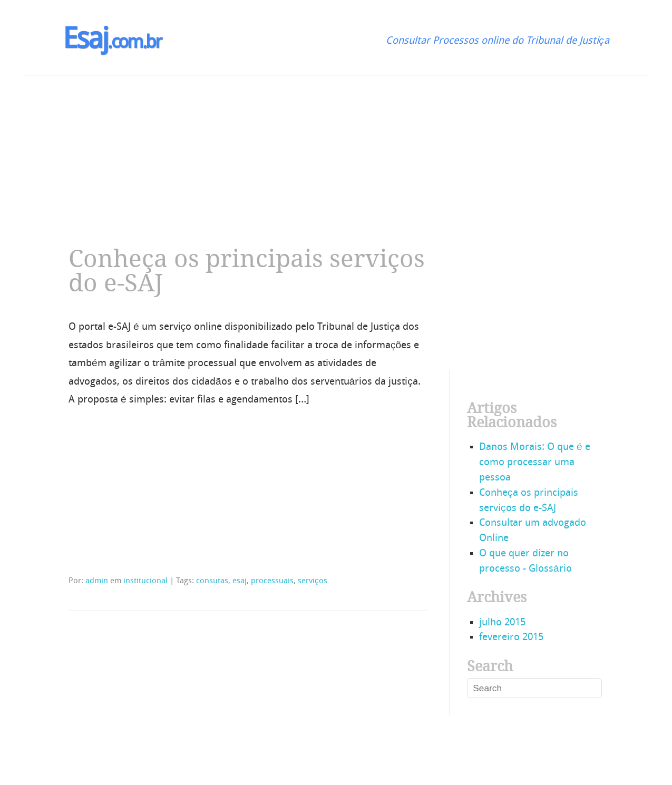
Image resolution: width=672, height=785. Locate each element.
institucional (145, 581)
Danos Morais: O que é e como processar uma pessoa (535, 463)
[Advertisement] (316, 149)
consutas (212, 581)
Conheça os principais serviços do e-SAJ (247, 271)
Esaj (112, 41)
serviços (313, 581)
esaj (240, 581)
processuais (272, 581)
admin (97, 581)
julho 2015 (502, 623)
